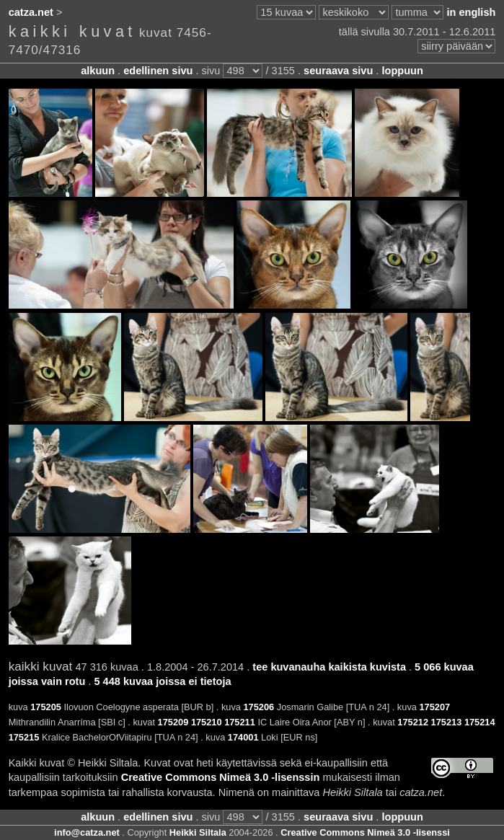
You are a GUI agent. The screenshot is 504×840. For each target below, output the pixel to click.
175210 (207, 722)
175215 (24, 737)
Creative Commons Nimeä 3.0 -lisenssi (365, 832)
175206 (258, 707)
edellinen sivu (158, 71)
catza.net (31, 12)
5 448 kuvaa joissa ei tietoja (162, 681)
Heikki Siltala (198, 832)
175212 (413, 722)
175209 (173, 722)
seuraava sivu (338, 71)
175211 (240, 722)
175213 (447, 722)
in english (471, 12)
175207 (434, 707)
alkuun (98, 71)
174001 (243, 737)
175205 (46, 707)
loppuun (402, 71)
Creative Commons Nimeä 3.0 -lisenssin (221, 777)
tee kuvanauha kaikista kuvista (329, 667)
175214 (480, 722)
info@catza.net (87, 832)
